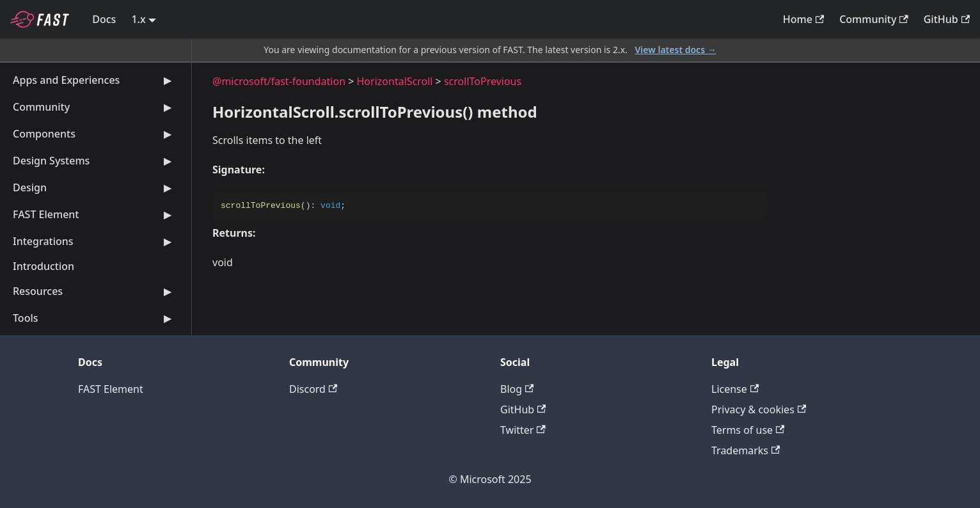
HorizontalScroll (395, 81)
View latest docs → (676, 50)
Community (874, 19)
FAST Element (94, 214)
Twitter (523, 430)
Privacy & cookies (759, 409)
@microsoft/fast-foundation (279, 81)
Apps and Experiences (94, 80)
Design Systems (94, 161)
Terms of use (748, 430)
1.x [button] (138, 19)
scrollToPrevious (483, 81)
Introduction (43, 266)
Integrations (94, 241)
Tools (94, 318)
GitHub (947, 19)
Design (94, 187)
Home (803, 19)
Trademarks (746, 450)
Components (94, 134)
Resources (94, 291)
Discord (313, 389)
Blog (517, 389)
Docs (104, 19)
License (735, 389)
